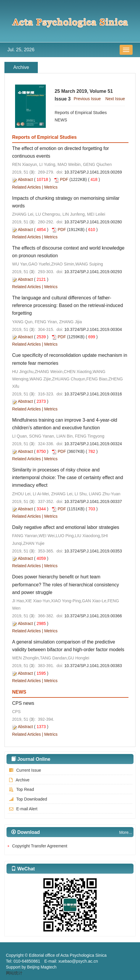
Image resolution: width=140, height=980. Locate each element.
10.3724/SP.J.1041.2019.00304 (93, 329)
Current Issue (24, 770)
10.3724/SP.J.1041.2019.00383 (93, 666)
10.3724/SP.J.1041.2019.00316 (93, 394)
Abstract (25, 179)
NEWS (61, 120)
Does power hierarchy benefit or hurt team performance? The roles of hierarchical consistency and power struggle (66, 584)
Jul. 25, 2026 (21, 50)
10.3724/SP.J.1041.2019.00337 (93, 501)
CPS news (23, 703)
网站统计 (14, 973)
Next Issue (115, 99)
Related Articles (26, 187)
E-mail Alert (23, 809)
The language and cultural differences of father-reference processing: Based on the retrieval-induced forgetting (67, 305)
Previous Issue (87, 99)
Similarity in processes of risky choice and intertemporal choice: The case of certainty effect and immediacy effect (68, 477)
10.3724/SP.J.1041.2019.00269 (93, 172)
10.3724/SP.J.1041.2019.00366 (93, 616)
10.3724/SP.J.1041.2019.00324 (93, 444)
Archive (19, 780)
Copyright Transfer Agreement (40, 846)
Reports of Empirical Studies (81, 113)
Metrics (51, 187)
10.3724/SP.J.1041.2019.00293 (93, 272)
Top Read (21, 789)
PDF (64, 179)
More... (126, 832)
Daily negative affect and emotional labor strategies (66, 527)
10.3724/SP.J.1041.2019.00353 (93, 551)
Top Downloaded (27, 799)
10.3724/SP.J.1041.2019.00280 (93, 222)
